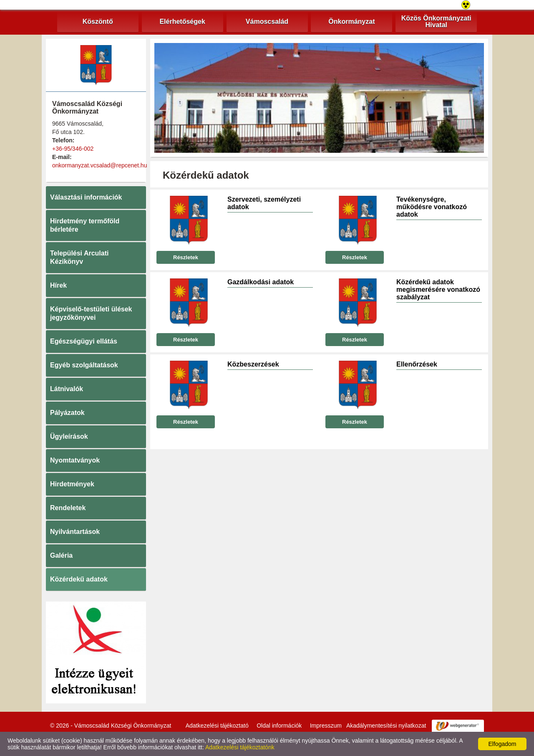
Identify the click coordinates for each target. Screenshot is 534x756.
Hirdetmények (72, 484)
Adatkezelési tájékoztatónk (240, 747)
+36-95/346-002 (73, 149)
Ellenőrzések (417, 364)
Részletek (186, 257)
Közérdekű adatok (79, 579)
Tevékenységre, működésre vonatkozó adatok (432, 207)
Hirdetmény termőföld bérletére (85, 225)
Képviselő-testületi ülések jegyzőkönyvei (91, 313)
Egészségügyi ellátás (84, 341)
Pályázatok (67, 413)
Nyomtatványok (75, 460)
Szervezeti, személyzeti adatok (264, 203)
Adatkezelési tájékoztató (217, 726)
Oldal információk (279, 726)
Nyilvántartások (75, 532)
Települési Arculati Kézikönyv (79, 257)
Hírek (58, 285)
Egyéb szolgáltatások (84, 365)
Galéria (61, 555)
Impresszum (326, 726)
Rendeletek (68, 508)
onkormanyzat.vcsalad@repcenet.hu (99, 165)
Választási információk (86, 197)
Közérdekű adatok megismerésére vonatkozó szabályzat (438, 290)
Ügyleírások (69, 436)
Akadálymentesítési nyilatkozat (386, 726)
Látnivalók (67, 389)
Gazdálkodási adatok (261, 282)
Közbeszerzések (253, 364)
